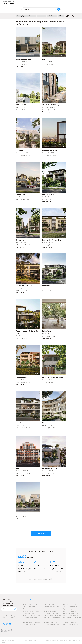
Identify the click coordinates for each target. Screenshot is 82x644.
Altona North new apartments (31, 620)
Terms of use (32, 640)
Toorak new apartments (50, 611)
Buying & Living (4, 617)
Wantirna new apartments (70, 622)
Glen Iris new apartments (70, 607)
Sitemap (4, 642)
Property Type (21, 16)
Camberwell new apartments (51, 609)
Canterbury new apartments (31, 618)
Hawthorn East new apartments (32, 616)
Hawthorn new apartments (30, 605)
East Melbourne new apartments (32, 622)
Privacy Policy (23, 640)
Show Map (70, 16)
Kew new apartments (49, 605)
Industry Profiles (12, 617)
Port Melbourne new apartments (72, 618)
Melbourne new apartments (51, 607)
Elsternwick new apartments (51, 613)
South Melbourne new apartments (33, 611)
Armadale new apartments (70, 605)
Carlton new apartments (70, 611)
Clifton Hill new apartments (70, 620)
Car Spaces (52, 16)
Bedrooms (32, 16)
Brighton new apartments (70, 609)
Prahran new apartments (30, 607)
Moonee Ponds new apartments (52, 616)
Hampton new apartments (30, 624)
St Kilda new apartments (50, 622)
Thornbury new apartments (51, 624)
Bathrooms (42, 16)
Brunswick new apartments (31, 613)
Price (61, 16)
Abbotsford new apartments (71, 613)
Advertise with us (13, 640)
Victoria (30, 599)
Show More (41, 534)
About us (4, 640)
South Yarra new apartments (71, 616)
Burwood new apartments (51, 620)
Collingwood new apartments (52, 618)
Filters (55, 9)
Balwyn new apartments (30, 609)
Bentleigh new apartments (70, 624)
